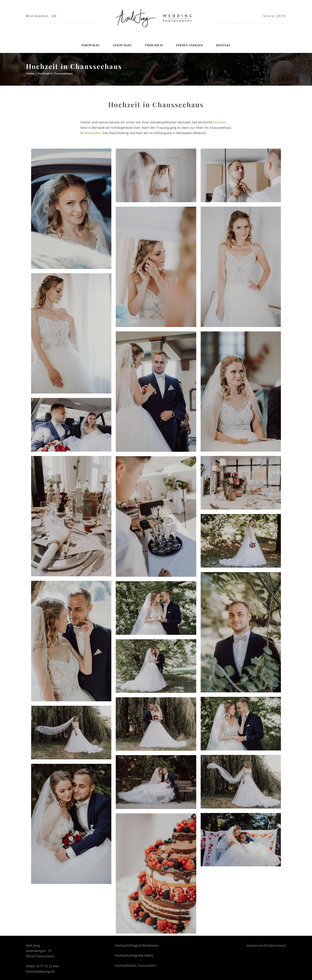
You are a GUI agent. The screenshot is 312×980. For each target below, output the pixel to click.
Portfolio (91, 43)
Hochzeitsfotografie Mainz (134, 953)
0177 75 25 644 (47, 964)
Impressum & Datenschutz (266, 943)
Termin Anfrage (189, 43)
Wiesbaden (93, 131)
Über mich (154, 43)
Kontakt (223, 43)
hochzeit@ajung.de (40, 969)
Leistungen (122, 43)
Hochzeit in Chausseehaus (55, 71)
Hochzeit (220, 120)
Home (30, 71)
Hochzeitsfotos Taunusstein (135, 963)
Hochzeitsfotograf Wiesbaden (137, 943)
